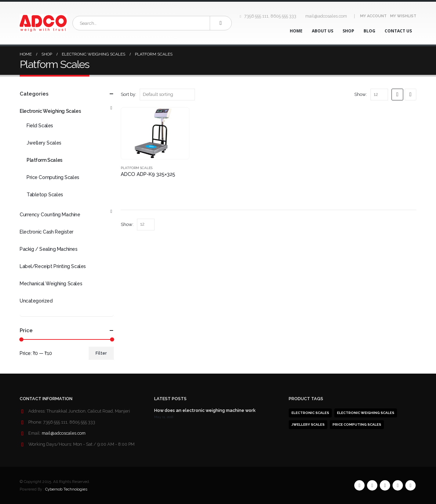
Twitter (372, 485)
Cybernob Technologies (66, 489)
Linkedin (410, 485)
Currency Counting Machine (50, 215)
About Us (323, 31)
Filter (101, 353)
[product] (155, 134)
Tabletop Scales (45, 195)
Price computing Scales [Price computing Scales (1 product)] (357, 424)
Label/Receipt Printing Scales (53, 266)
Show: (361, 94)
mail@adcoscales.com (64, 433)
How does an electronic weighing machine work (205, 410)
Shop (348, 31)
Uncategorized (36, 301)
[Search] (221, 23)
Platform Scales (137, 168)
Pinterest (398, 485)
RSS (385, 485)
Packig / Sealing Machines (49, 249)
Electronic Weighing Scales (50, 111)
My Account (373, 16)
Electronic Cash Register (47, 232)
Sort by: (128, 94)
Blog (369, 31)
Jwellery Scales (44, 143)
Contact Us (398, 31)
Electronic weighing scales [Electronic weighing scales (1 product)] (366, 413)
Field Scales (40, 126)
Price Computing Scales (53, 177)
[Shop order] (167, 95)
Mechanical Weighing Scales (51, 284)
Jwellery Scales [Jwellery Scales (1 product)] (308, 424)
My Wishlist (403, 16)
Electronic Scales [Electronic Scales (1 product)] (310, 413)
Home (296, 31)
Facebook (359, 485)
